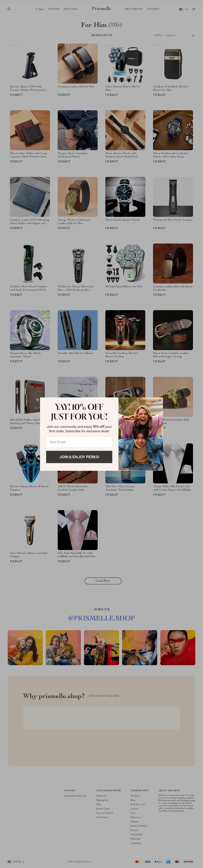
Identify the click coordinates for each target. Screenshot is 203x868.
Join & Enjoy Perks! (79, 457)
